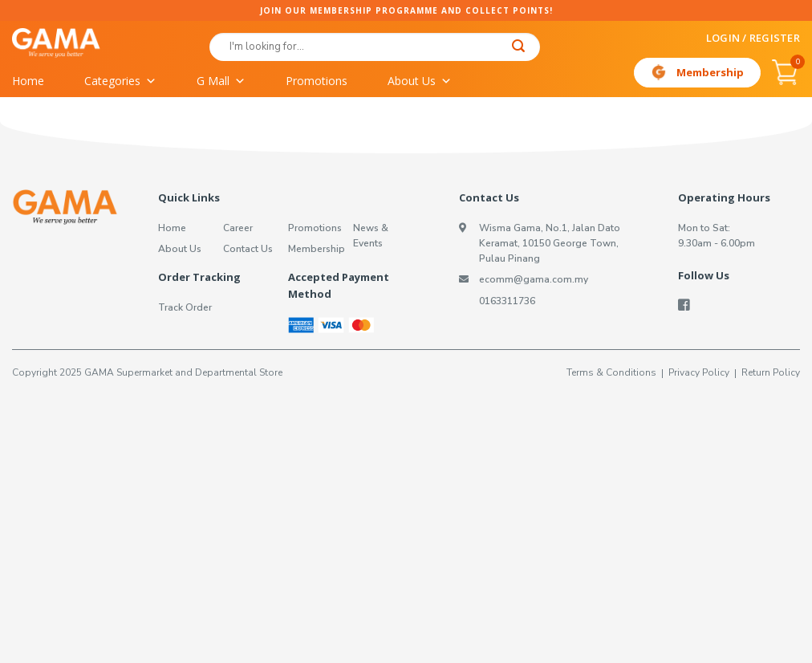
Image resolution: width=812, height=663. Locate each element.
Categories (120, 81)
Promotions (317, 81)
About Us (420, 81)
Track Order (185, 307)
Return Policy (771, 372)
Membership (710, 72)
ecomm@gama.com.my (534, 279)
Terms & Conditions (611, 372)
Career (238, 228)
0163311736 (507, 301)
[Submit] (519, 48)
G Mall (221, 81)
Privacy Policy (699, 372)
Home (28, 81)
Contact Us (248, 249)
